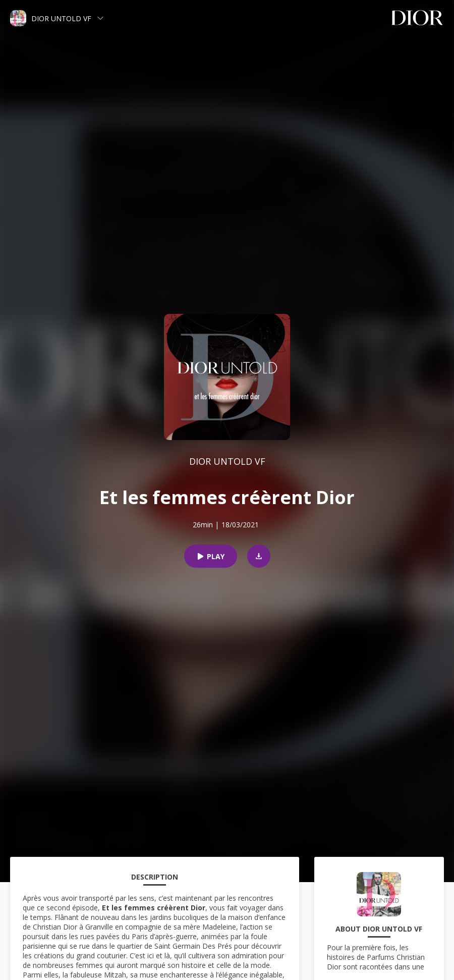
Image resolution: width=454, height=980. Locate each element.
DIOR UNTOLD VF (227, 461)
